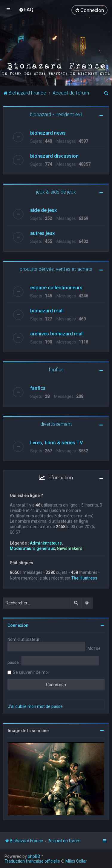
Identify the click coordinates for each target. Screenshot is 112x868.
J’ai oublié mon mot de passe (35, 706)
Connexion (18, 624)
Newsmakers (70, 548)
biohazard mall (47, 310)
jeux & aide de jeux (56, 191)
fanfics (56, 369)
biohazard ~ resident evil (56, 114)
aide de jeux (43, 209)
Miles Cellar (76, 861)
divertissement (56, 423)
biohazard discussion (54, 155)
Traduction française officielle (32, 861)
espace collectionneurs (56, 287)
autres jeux (42, 232)
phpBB (34, 856)
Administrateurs (46, 542)
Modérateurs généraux (32, 548)
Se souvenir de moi (31, 671)
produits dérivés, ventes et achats (56, 268)
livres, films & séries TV (57, 442)
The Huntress (84, 577)
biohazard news (48, 132)
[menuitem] (26, 9)
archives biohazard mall (57, 333)
